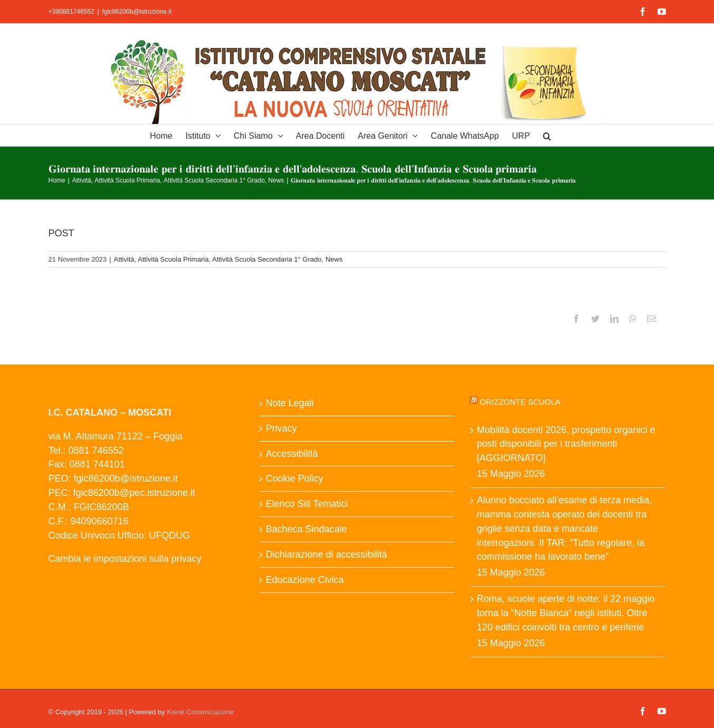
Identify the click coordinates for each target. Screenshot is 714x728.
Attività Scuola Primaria (173, 259)
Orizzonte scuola (521, 402)
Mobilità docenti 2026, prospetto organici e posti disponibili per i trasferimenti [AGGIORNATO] (566, 444)
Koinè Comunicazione (200, 712)
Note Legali (289, 403)
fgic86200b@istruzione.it (137, 12)
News (334, 259)
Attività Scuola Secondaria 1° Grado (267, 259)
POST (61, 233)
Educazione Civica (304, 580)
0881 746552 (96, 451)
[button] (547, 135)
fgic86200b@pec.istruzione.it (134, 493)
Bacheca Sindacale (306, 529)
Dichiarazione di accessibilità (326, 554)
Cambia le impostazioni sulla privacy (125, 559)
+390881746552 (72, 12)
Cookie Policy (294, 478)
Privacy (281, 428)
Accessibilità (292, 454)
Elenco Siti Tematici (307, 504)
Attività (124, 259)
